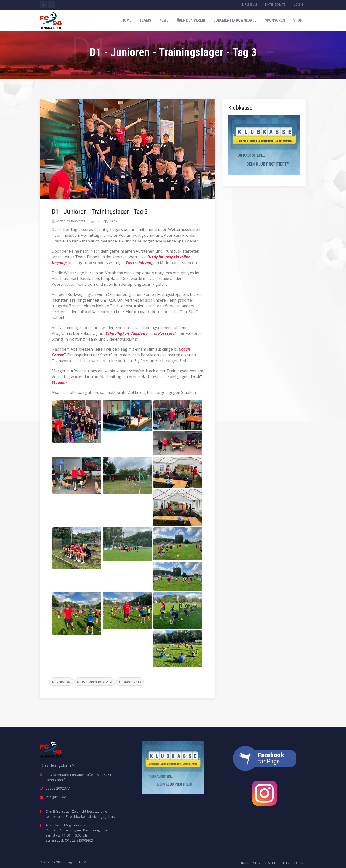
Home (126, 20)
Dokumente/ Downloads (235, 20)
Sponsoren (275, 20)
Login (298, 4)
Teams (145, 20)
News (164, 20)
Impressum (249, 4)
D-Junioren (61, 682)
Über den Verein (191, 20)
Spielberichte (130, 682)
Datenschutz (275, 4)
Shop (298, 20)
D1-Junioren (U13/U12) (95, 682)
